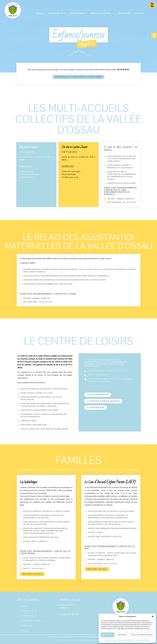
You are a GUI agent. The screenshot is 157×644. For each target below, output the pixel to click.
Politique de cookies (111, 640)
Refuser (122, 635)
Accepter (108, 635)
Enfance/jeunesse (102, 13)
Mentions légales (56, 637)
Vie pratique (78, 13)
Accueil (40, 13)
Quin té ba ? (89, 640)
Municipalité (57, 13)
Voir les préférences (142, 635)
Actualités (124, 13)
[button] (154, 35)
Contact (140, 13)
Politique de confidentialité (125, 640)
